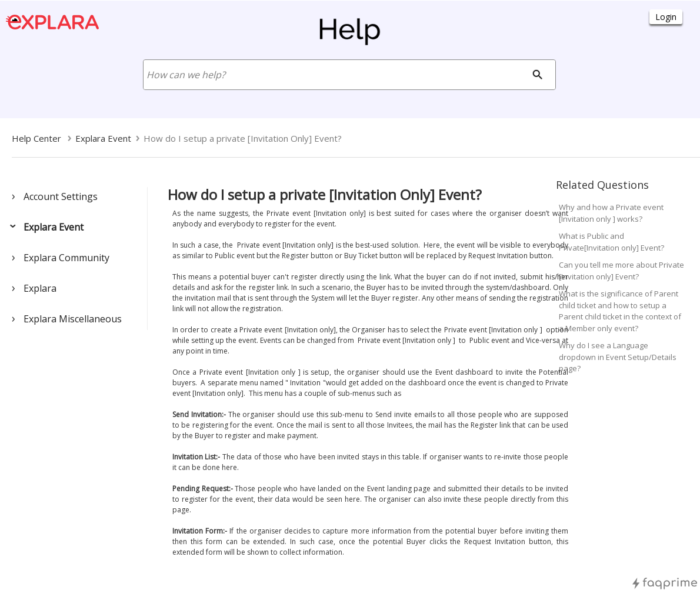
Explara (40, 288)
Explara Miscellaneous (73, 319)
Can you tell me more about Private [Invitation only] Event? (621, 271)
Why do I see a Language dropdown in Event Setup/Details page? (618, 357)
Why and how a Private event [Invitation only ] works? (611, 213)
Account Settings (61, 196)
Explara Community (66, 258)
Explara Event (54, 227)
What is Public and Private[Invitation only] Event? (611, 242)
